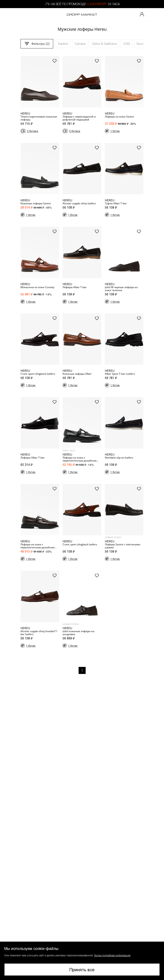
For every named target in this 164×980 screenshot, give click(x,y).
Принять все (82, 970)
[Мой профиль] (142, 15)
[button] (82, 961)
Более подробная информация (112, 955)
